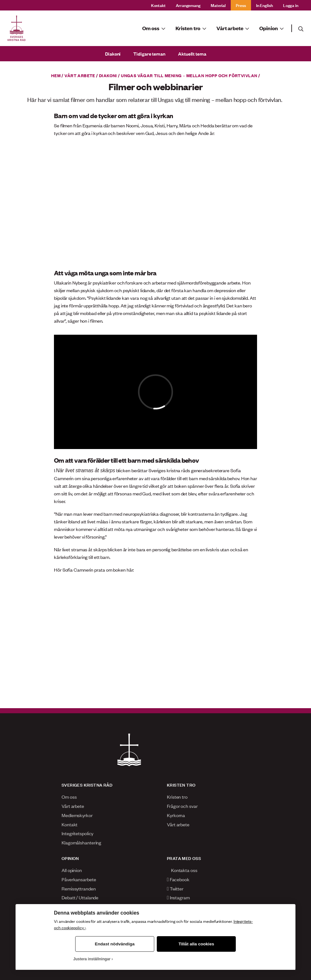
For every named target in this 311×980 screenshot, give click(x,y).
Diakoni (113, 54)
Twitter (175, 888)
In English (265, 5)
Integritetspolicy (77, 833)
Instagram (178, 897)
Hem (56, 75)
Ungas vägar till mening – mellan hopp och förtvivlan (189, 75)
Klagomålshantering (81, 842)
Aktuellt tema (192, 54)
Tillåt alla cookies (196, 944)
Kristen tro (177, 797)
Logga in (291, 5)
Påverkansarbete (79, 879)
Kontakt (158, 5)
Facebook (178, 879)
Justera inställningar (92, 959)
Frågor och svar (182, 806)
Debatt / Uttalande (80, 897)
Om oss (69, 797)
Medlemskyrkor (77, 815)
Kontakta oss (182, 870)
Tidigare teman (149, 54)
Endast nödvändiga (115, 944)
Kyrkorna (176, 815)
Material (218, 5)
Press (241, 5)
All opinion (72, 870)
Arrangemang (188, 5)
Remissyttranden (79, 888)
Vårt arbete (80, 75)
